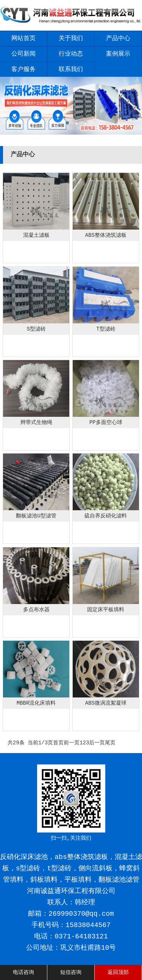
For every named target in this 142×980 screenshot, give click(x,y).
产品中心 (118, 39)
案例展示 (118, 54)
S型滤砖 (36, 329)
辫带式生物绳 (36, 422)
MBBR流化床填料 (36, 703)
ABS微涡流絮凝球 (106, 703)
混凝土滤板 (36, 235)
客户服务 (23, 70)
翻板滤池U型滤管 (36, 516)
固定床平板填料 (106, 610)
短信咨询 (71, 972)
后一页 (97, 743)
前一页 (72, 743)
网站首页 (23, 39)
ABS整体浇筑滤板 (106, 235)
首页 (58, 743)
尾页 (110, 743)
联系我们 (71, 70)
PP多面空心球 (106, 422)
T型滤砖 (106, 329)
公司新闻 (23, 54)
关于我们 (71, 39)
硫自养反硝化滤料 (106, 516)
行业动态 (71, 54)
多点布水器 (36, 610)
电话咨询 (23, 972)
